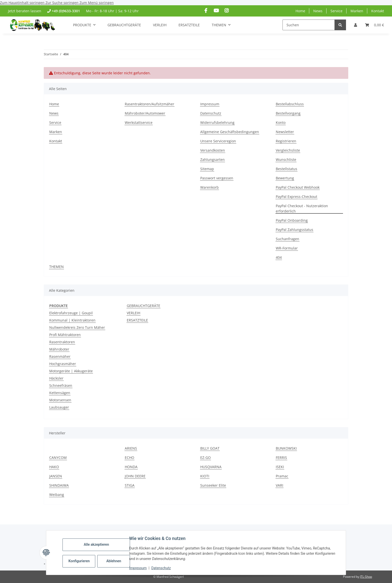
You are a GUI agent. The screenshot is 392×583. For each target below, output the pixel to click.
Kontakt (378, 11)
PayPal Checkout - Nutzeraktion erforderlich (302, 208)
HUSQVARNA (211, 467)
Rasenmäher (60, 356)
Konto (281, 122)
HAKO (54, 467)
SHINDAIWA (59, 485)
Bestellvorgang (288, 113)
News (318, 11)
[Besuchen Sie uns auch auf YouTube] (216, 11)
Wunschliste (286, 160)
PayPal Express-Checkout (296, 197)
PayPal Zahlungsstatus (294, 230)
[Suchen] (309, 25)
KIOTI (205, 476)
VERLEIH (133, 313)
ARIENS (131, 448)
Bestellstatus (286, 169)
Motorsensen (60, 400)
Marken (357, 11)
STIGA (130, 485)
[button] (355, 25)
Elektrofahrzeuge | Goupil (71, 313)
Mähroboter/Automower (145, 113)
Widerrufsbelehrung (217, 122)
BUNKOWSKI (286, 448)
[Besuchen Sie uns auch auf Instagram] (226, 11)
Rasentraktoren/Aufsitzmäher (149, 104)
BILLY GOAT (210, 448)
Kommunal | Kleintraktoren (72, 320)
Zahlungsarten (212, 160)
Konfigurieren (80, 561)
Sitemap (207, 169)
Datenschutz (162, 568)
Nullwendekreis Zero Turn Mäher (77, 327)
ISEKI (280, 467)
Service (336, 11)
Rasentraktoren (62, 342)
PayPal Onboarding (292, 220)
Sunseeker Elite (213, 485)
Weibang (57, 495)
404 (279, 257)
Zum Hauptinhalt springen (23, 3)
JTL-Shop (366, 577)
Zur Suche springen (62, 3)
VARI (279, 485)
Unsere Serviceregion (218, 141)
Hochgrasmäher (63, 364)
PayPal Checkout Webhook (298, 187)
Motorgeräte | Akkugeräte (71, 371)
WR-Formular (287, 248)
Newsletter (285, 132)
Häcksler (56, 378)
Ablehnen (114, 561)
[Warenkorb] (374, 25)
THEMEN (56, 267)
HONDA (131, 467)
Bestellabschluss (290, 104)
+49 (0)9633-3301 (66, 11)
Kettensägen (60, 393)
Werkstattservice (139, 122)
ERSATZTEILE (137, 320)
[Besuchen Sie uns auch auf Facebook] (206, 11)
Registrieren (286, 141)
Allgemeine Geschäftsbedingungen (230, 132)
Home (300, 11)
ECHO (129, 458)
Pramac (282, 476)
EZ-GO (205, 458)
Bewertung (285, 178)
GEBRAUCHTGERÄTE (143, 306)
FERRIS (281, 458)
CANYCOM (58, 458)
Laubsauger (59, 407)
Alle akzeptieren (97, 544)
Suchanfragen (287, 239)
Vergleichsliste (288, 150)
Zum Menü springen (97, 3)
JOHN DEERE (135, 476)
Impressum (138, 568)
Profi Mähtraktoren (65, 335)
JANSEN (56, 476)
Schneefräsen (61, 385)
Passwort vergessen (217, 178)
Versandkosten (213, 150)
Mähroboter (59, 349)
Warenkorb (209, 187)
